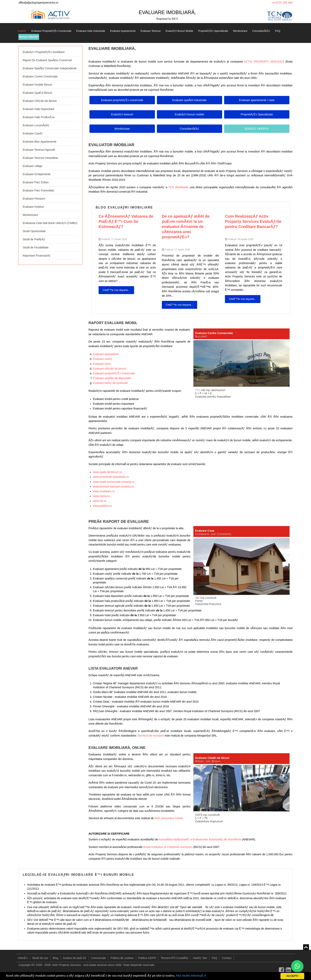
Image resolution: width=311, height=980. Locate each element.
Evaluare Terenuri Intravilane (40, 158)
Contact (227, 958)
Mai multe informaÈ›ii (191, 976)
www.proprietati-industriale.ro (111, 477)
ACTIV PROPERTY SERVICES (264, 62)
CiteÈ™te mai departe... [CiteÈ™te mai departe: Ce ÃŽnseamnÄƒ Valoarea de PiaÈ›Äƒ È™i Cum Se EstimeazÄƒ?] (116, 290)
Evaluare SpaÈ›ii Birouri (37, 93)
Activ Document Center (169, 818)
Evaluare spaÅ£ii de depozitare (112, 378)
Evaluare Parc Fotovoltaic (38, 190)
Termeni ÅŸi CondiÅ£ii (174, 958)
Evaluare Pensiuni (34, 199)
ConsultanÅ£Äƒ (261, 31)
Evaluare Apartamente (123, 31)
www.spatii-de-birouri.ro (108, 472)
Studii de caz (40, 958)
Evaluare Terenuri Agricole (39, 150)
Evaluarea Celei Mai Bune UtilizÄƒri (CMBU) (50, 223)
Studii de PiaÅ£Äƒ (34, 239)
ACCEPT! (292, 976)
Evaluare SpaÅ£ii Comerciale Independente (50, 68)
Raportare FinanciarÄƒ (37, 256)
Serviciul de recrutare (151, 736)
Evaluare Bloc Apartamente (39, 142)
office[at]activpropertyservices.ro (38, 3)
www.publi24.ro (102, 506)
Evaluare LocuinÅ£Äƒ (36, 125)
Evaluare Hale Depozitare (38, 109)
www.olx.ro (100, 501)
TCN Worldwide (178, 187)
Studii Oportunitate (34, 231)
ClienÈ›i (23, 958)
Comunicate (98, 958)
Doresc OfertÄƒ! (29, 37)
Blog (56, 958)
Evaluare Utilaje (32, 166)
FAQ (278, 31)
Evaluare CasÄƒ (33, 133)
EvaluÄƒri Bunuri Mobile (179, 31)
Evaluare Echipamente (37, 174)
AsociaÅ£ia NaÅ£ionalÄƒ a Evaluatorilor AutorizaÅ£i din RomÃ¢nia (200, 839)
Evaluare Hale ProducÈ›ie (39, 117)
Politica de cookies (122, 958)
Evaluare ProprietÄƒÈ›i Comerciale (51, 31)
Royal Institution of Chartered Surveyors (168, 847)
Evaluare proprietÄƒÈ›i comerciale (114, 373)
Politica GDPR (147, 958)
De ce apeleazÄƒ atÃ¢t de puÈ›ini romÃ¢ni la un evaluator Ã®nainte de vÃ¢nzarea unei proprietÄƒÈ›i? (186, 227)
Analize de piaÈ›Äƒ (75, 958)
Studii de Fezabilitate (36, 247)
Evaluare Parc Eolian (36, 182)
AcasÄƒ (22, 31)
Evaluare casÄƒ (103, 359)
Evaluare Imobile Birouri (37, 85)
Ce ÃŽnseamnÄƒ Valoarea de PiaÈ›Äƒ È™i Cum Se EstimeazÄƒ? (126, 221)
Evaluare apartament (106, 354)
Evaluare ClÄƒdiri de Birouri (40, 101)
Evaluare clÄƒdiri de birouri (110, 369)
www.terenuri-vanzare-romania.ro (114, 487)
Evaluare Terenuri (151, 31)
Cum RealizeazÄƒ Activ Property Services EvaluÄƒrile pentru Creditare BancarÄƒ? (253, 221)
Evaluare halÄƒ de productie (110, 383)
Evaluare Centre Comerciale (40, 76)
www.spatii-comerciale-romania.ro (114, 482)
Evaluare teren (102, 364)
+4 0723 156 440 (282, 3)
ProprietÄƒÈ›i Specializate (213, 31)
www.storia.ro (101, 496)
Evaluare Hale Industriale (91, 31)
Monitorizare (240, 31)
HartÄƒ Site (200, 958)
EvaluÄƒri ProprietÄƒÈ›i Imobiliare (44, 52)
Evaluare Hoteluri (33, 207)
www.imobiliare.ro (104, 491)
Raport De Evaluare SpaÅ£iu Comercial (47, 60)
